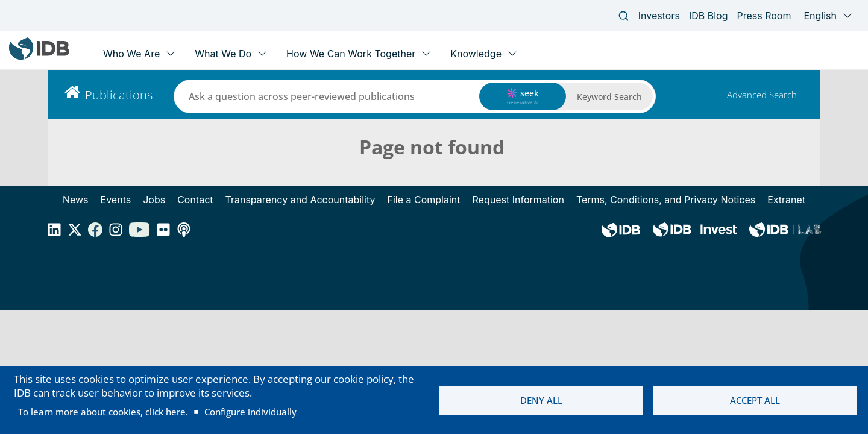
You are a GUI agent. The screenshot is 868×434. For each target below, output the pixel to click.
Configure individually (250, 412)
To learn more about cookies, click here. (103, 412)
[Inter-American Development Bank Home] (39, 57)
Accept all (755, 400)
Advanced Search (762, 95)
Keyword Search (609, 97)
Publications (119, 95)
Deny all (541, 400)
